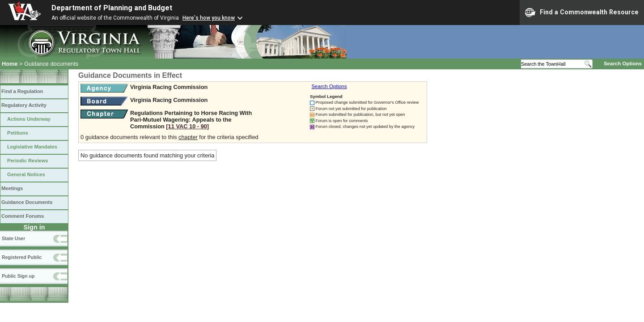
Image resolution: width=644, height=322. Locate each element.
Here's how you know (209, 18)
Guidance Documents (27, 202)
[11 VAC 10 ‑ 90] (187, 126)
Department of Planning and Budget (112, 8)
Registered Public (22, 257)
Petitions (18, 133)
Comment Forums (23, 216)
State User (13, 238)
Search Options (623, 64)
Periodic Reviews (28, 161)
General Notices (26, 174)
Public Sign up (18, 276)
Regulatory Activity (24, 105)
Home (10, 64)
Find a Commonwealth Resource (582, 13)
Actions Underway (29, 119)
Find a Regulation (22, 91)
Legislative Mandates (32, 147)
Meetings (12, 188)
